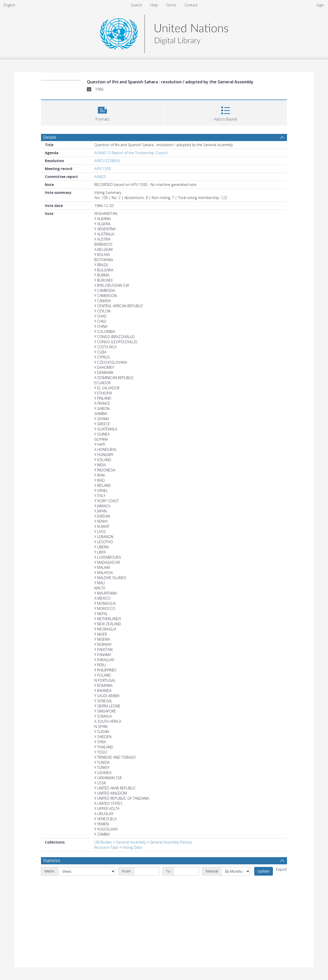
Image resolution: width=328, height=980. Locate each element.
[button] (102, 112)
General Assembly (131, 842)
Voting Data (132, 847)
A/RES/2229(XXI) (107, 161)
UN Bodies (103, 842)
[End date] (186, 871)
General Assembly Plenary (171, 842)
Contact (191, 5)
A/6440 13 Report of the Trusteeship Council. (131, 153)
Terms (171, 5)
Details (50, 137)
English (9, 5)
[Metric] (87, 871)
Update (264, 871)
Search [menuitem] (136, 5)
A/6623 (100, 177)
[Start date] (147, 871)
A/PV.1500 (102, 169)
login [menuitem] (320, 5)
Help (154, 5)
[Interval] (235, 871)
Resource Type (106, 847)
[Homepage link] (164, 32)
